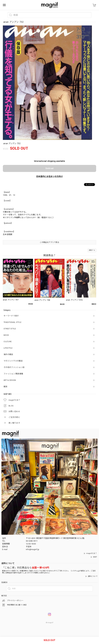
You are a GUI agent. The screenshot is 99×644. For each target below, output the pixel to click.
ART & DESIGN (10, 380)
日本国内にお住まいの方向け (49, 176)
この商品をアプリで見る (49, 242)
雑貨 (6, 387)
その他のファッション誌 (14, 367)
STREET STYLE (10, 329)
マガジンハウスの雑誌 (13, 361)
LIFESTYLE (8, 348)
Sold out (49, 168)
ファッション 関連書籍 (13, 374)
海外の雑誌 (8, 354)
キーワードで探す (11, 316)
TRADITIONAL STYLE (12, 322)
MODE (6, 335)
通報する (92, 250)
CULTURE (8, 342)
